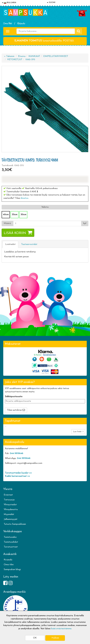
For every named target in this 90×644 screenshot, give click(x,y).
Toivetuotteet (11, 547)
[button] (37, 191)
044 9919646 (16, 453)
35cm (15, 215)
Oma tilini (8, 23)
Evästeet (8, 495)
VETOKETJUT (15, 60)
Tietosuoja (9, 500)
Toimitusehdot (11, 542)
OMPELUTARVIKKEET (56, 56)
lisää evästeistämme (61, 629)
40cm (6, 215)
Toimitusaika (10, 537)
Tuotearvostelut (29, 244)
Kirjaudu (21, 23)
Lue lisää (78, 432)
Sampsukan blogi (12, 569)
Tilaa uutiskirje (14, 410)
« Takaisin (9, 56)
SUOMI (51, 2)
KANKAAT (34, 56)
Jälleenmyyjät (11, 519)
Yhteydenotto (11, 510)
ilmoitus (25, 198)
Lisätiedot (10, 244)
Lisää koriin (15, 233)
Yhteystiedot (10, 505)
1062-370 (30, 60)
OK (35, 638)
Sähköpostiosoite (14, 397)
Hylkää (55, 638)
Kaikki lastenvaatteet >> (17, 476)
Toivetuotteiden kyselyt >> (18, 473)
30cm (23, 215)
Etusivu (22, 56)
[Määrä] (47, 223)
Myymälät (9, 514)
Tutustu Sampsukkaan (15, 524)
